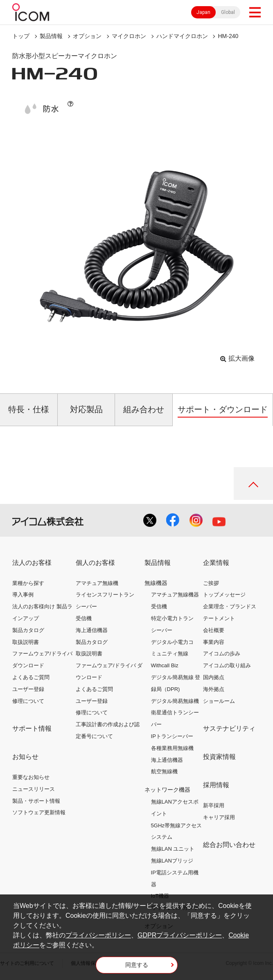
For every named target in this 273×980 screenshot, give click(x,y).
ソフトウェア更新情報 (39, 812)
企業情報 (216, 563)
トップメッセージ (224, 595)
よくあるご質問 (31, 677)
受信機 (84, 618)
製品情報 (51, 36)
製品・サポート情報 (36, 801)
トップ (21, 36)
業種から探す (28, 583)
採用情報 (216, 785)
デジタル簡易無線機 (175, 701)
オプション (87, 36)
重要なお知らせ (31, 777)
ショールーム (219, 701)
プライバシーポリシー (98, 935)
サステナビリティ (229, 728)
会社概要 (214, 630)
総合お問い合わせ (229, 845)
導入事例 (23, 595)
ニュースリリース (34, 789)
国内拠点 (214, 677)
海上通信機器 (92, 630)
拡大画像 (241, 358)
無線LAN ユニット (173, 849)
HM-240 (228, 36)
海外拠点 (214, 689)
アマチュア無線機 (97, 583)
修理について (28, 701)
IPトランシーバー (172, 736)
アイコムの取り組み (227, 665)
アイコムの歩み (222, 654)
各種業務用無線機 (172, 748)
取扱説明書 (26, 642)
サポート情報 (32, 728)
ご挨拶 (211, 583)
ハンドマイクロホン (182, 36)
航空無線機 (164, 771)
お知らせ (25, 757)
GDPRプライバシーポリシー (180, 935)
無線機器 (156, 583)
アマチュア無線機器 (175, 595)
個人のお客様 (95, 563)
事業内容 (214, 642)
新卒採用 (214, 805)
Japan (203, 12)
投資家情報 (219, 757)
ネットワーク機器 (167, 790)
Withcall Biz (165, 665)
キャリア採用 (219, 817)
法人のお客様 (32, 563)
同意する (137, 965)
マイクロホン (129, 36)
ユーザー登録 (28, 689)
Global (228, 12)
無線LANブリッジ (172, 861)
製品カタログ (28, 630)
